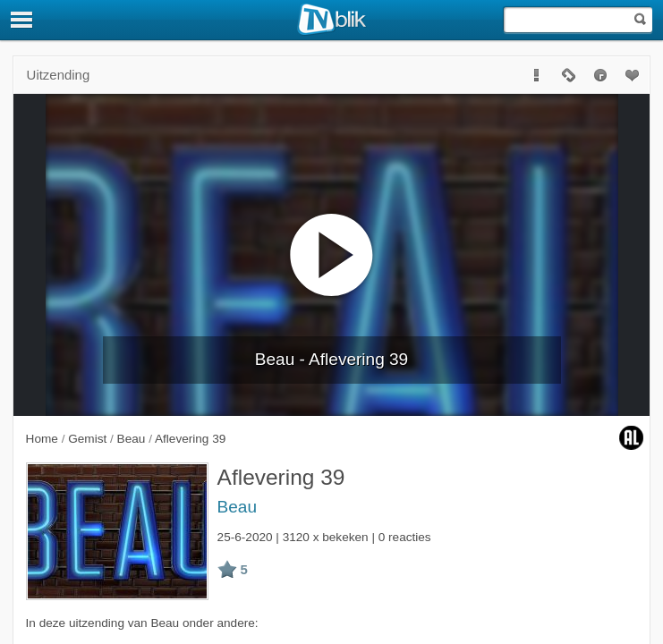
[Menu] (22, 20)
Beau (237, 507)
